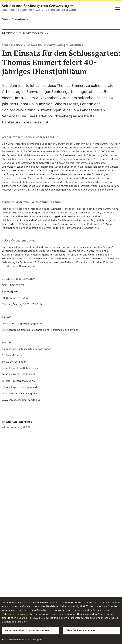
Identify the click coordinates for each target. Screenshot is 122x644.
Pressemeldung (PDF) (17, 427)
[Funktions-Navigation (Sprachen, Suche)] (118, 8)
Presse (5, 19)
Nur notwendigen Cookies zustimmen (27, 631)
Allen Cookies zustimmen (81, 631)
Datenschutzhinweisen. (15, 614)
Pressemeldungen (20, 19)
